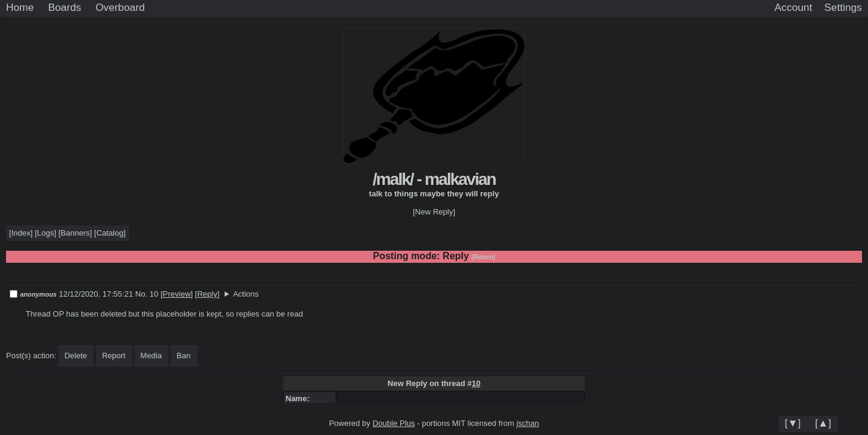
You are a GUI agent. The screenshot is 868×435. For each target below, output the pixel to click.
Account (793, 7)
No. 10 (148, 294)
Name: (300, 398)
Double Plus (394, 423)
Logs (45, 233)
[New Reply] (434, 212)
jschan (528, 423)
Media (151, 356)
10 (476, 383)
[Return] (483, 257)
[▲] (823, 423)
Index (21, 233)
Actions (246, 294)
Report (114, 356)
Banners (75, 233)
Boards (65, 7)
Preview (177, 294)
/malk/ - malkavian (434, 179)
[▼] (793, 423)
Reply (207, 294)
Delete (76, 356)
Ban (184, 356)
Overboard (120, 7)
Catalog (110, 233)
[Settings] (843, 8)
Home (20, 7)
